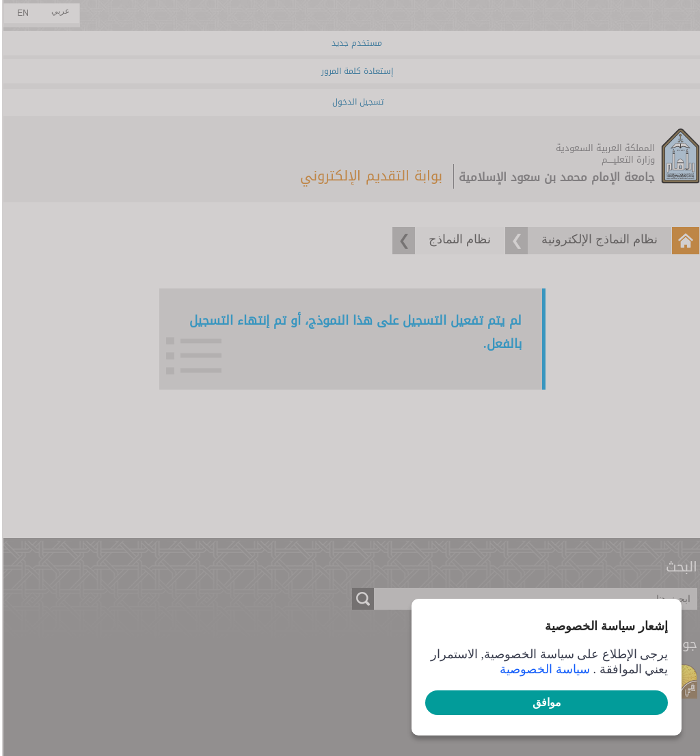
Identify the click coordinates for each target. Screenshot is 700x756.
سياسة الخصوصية (543, 669)
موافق (545, 702)
